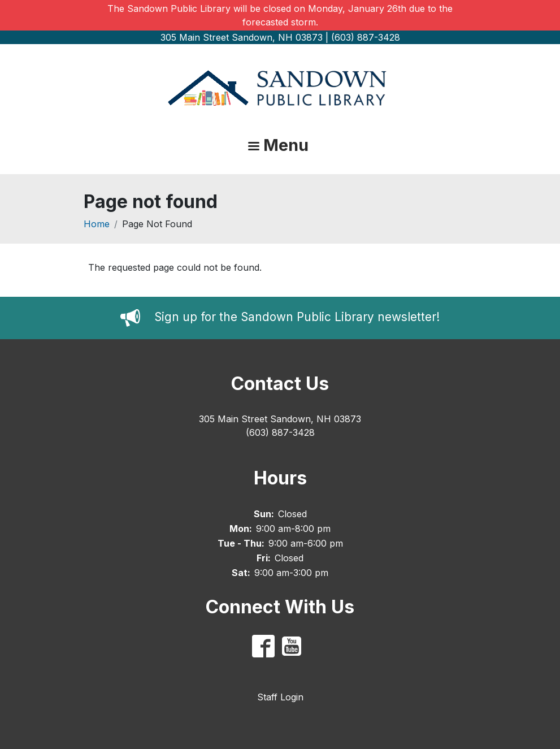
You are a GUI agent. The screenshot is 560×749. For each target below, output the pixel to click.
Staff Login (280, 697)
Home (97, 224)
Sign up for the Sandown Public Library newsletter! (297, 317)
